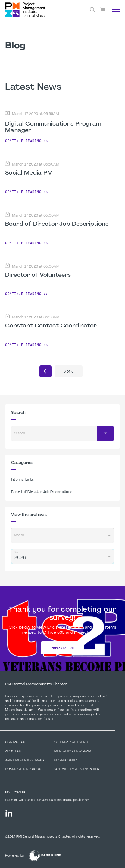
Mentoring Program (73, 751)
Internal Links (22, 480)
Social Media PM (29, 173)
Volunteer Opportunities (77, 769)
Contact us (15, 742)
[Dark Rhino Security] (45, 856)
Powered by (14, 856)
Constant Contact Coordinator (51, 326)
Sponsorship (66, 760)
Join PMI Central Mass (24, 760)
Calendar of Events (72, 742)
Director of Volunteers (38, 275)
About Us (13, 751)
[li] (9, 813)
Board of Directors (23, 769)
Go (105, 433)
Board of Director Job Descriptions (57, 224)
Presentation (63, 648)
